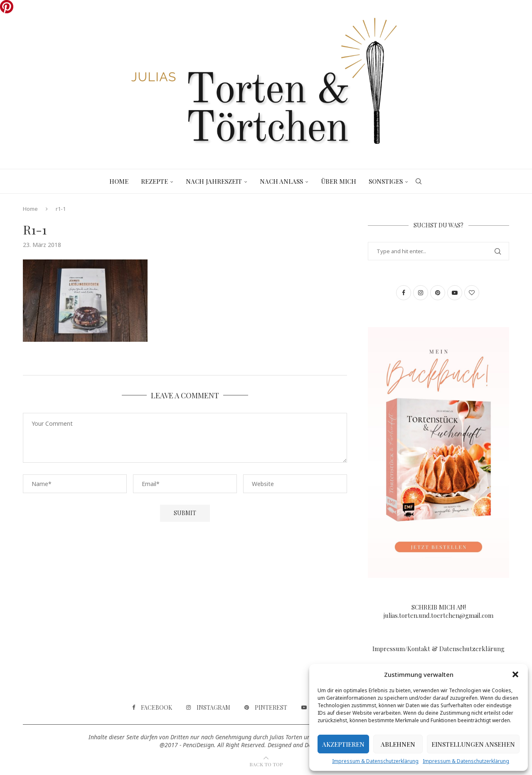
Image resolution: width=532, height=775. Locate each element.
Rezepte (154, 181)
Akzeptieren (343, 744)
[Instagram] (208, 708)
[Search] (419, 181)
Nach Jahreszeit (214, 181)
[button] (515, 674)
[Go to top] (266, 764)
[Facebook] (152, 708)
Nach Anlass (281, 181)
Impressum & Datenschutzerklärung (375, 761)
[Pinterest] (266, 708)
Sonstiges (386, 181)
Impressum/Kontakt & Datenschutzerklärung (438, 649)
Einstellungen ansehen (473, 744)
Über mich (339, 181)
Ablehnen (398, 744)
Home (119, 181)
